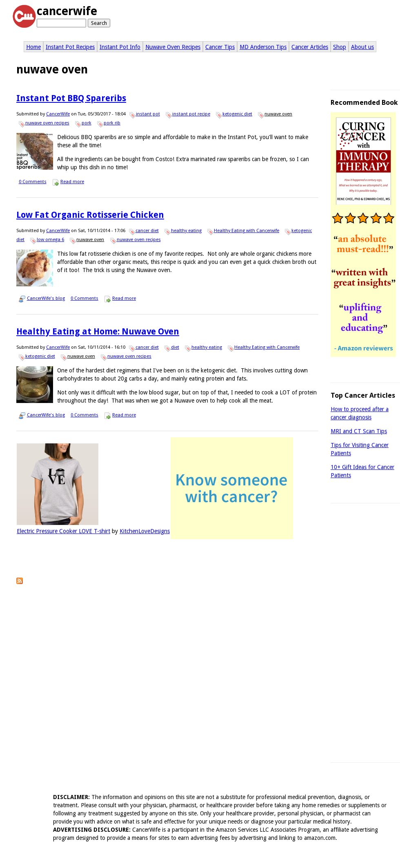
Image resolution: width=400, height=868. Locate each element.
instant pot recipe (191, 114)
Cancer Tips (220, 47)
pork (87, 123)
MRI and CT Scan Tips (359, 431)
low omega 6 (50, 240)
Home (33, 47)
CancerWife (58, 114)
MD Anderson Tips (263, 47)
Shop (340, 47)
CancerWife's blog (46, 298)
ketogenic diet (237, 114)
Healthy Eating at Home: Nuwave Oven (98, 331)
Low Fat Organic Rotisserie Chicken (90, 215)
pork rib (112, 123)
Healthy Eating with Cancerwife (247, 231)
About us (362, 47)
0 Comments (33, 182)
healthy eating (186, 231)
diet (175, 347)
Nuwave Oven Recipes (173, 47)
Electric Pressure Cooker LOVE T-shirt (63, 531)
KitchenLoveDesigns (145, 531)
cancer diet (147, 231)
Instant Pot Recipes (70, 47)
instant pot (148, 114)
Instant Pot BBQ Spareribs (71, 98)
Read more (72, 182)
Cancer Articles (310, 47)
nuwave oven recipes (47, 123)
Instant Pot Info (120, 47)
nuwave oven (278, 114)
